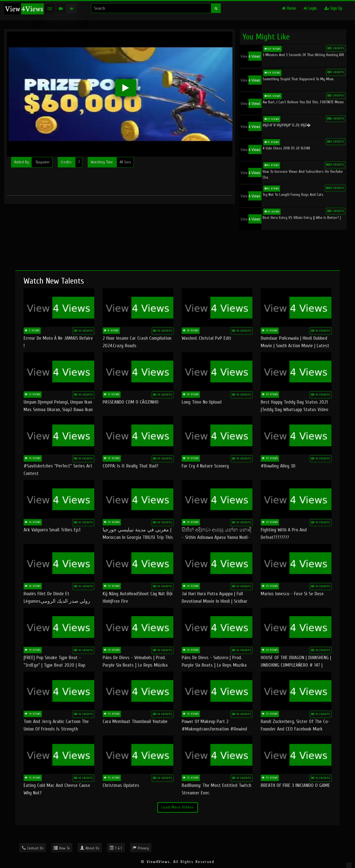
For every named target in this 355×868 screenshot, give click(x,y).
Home (289, 8)
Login (310, 8)
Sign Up (333, 8)
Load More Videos (178, 807)
